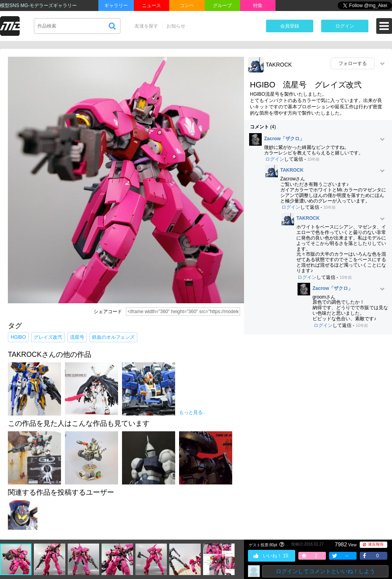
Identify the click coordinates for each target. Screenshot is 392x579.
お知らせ (176, 26)
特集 (258, 6)
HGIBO (18, 337)
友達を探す (146, 26)
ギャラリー (116, 6)
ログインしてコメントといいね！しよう (325, 571)
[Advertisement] (318, 397)
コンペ (187, 6)
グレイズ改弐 (48, 337)
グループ (222, 6)
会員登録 (290, 26)
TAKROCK (279, 65)
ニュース (152, 6)
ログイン (345, 26)
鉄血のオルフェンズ (113, 337)
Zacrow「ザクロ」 (284, 139)
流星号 (77, 337)
